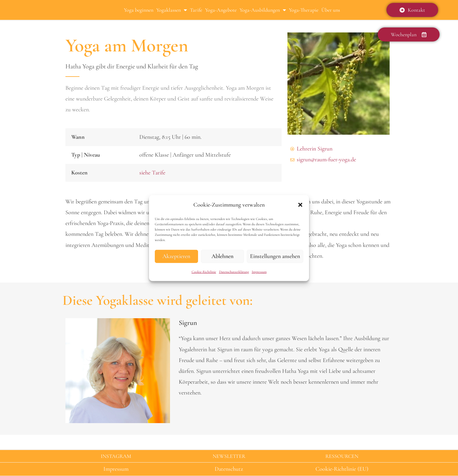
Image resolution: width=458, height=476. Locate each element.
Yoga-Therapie (304, 10)
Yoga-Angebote (221, 10)
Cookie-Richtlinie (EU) (342, 469)
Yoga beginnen (139, 10)
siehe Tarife (152, 173)
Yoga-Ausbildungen (263, 10)
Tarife (196, 10)
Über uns (331, 10)
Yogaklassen (172, 10)
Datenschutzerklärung (234, 272)
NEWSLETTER (229, 456)
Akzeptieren (176, 256)
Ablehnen (222, 256)
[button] (300, 205)
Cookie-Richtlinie (204, 272)
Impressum (259, 272)
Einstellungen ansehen (275, 256)
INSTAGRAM (116, 456)
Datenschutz (229, 469)
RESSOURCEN (342, 456)
